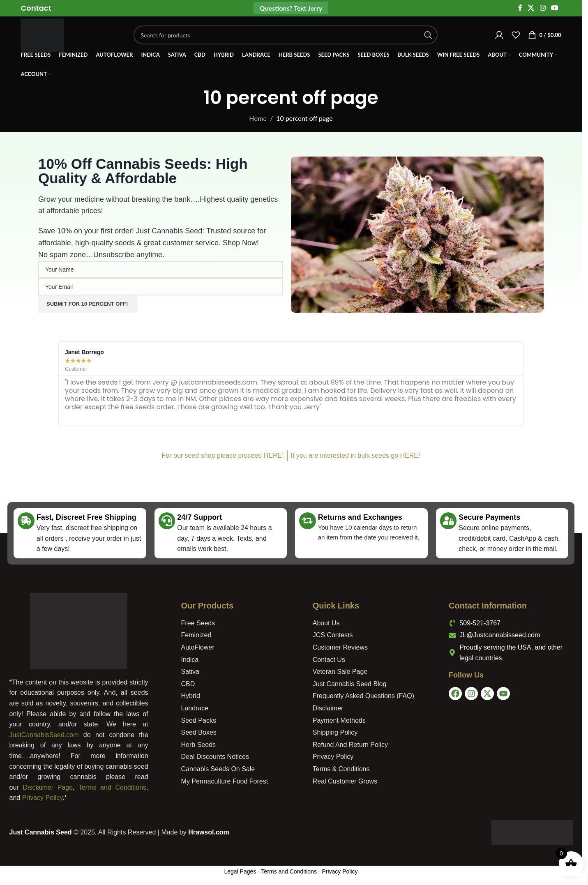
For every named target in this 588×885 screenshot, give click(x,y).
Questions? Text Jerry (291, 8)
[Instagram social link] (543, 8)
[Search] (288, 37)
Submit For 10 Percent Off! (88, 304)
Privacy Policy (42, 798)
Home (258, 118)
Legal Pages (240, 871)
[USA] (513, 744)
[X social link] (531, 8)
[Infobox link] (36, 8)
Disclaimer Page (48, 787)
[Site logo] (44, 36)
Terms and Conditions (112, 787)
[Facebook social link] (520, 8)
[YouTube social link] (555, 8)
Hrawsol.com (209, 832)
